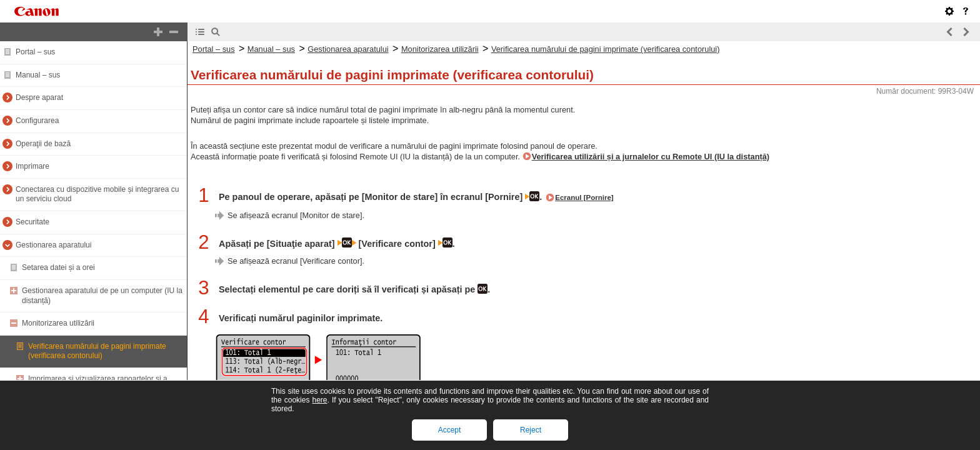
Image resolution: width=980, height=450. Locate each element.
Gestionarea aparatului (53, 245)
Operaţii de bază (43, 144)
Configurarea (37, 121)
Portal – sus (35, 52)
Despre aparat (39, 97)
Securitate (32, 222)
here (319, 400)
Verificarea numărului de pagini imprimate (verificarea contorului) (97, 351)
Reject (531, 430)
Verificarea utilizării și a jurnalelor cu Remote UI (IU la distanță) (651, 157)
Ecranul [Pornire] (584, 197)
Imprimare (32, 166)
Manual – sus (38, 75)
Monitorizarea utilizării (58, 323)
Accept (450, 430)
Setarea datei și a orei (58, 267)
